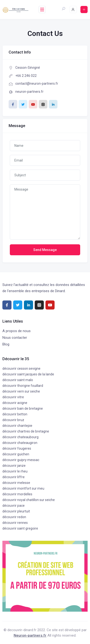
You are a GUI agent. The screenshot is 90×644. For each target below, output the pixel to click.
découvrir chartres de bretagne (26, 431)
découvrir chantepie (17, 426)
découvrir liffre (14, 477)
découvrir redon (14, 517)
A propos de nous (17, 331)
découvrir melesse (16, 483)
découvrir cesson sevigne (21, 369)
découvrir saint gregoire (20, 528)
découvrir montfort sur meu (23, 488)
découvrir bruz (13, 420)
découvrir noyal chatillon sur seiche (29, 500)
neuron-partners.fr (29, 92)
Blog (6, 344)
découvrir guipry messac (21, 460)
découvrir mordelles (17, 494)
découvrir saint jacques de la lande (28, 374)
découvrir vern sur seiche (21, 391)
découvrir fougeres (17, 448)
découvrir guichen (16, 454)
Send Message (45, 250)
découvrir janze (14, 466)
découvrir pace (14, 506)
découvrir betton (15, 414)
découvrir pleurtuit (16, 511)
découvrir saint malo (18, 380)
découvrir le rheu (15, 471)
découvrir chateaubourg (20, 437)
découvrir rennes (15, 523)
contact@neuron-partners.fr (37, 84)
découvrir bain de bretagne (23, 408)
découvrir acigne (15, 403)
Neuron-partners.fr (30, 635)
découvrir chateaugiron (20, 443)
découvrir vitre (13, 397)
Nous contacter (15, 338)
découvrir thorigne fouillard (23, 386)
